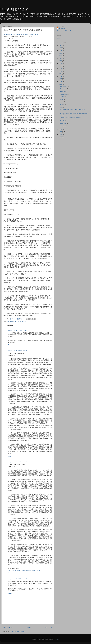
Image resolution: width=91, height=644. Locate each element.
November (64, 89)
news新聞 (11, 322)
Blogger (56, 639)
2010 (60, 129)
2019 (60, 63)
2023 (60, 53)
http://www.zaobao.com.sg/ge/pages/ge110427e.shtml (21, 34)
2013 (60, 79)
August (63, 97)
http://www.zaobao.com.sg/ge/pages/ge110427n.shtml (24, 570)
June (62, 102)
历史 (16, 322)
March (62, 121)
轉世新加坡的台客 (14, 9)
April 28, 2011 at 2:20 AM (20, 462)
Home (28, 627)
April (62, 107)
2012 (60, 82)
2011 (60, 84)
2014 (60, 76)
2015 (60, 74)
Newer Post (8, 627)
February (63, 123)
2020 (60, 61)
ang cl (10, 330)
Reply (10, 345)
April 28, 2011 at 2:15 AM (20, 330)
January (63, 126)
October (63, 92)
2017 (60, 69)
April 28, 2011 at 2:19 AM (20, 351)
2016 (60, 71)
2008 (60, 134)
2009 (60, 132)
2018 (60, 66)
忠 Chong (62, 28)
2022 (60, 56)
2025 (60, 48)
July (62, 99)
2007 (60, 137)
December (64, 86)
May (62, 104)
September (64, 94)
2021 (60, 58)
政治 (20, 322)
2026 (60, 45)
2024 (60, 51)
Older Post (48, 627)
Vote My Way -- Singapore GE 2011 (71, 118)
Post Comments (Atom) (18, 631)
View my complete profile (64, 31)
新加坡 (24, 322)
